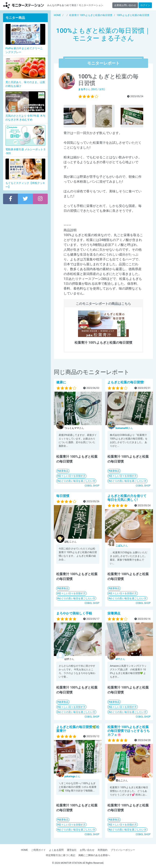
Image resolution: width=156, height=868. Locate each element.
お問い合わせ (87, 850)
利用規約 (103, 850)
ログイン (145, 5)
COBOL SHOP (92, 486)
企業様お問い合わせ (125, 5)
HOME (24, 850)
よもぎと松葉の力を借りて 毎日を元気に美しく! (129, 498)
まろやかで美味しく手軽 (74, 613)
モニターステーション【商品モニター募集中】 (24, 5)
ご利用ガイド (38, 850)
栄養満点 (114, 613)
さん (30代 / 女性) (92, 89)
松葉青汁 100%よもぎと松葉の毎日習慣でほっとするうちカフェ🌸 (129, 731)
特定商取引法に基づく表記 (61, 855)
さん (124, 428)
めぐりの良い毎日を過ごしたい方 (77, 481)
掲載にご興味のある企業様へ (94, 855)
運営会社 (72, 850)
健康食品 (64, 471)
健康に (61, 382)
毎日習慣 (63, 496)
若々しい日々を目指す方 (72, 476)
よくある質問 (56, 850)
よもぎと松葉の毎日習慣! (126, 382)
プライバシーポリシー (123, 850)
